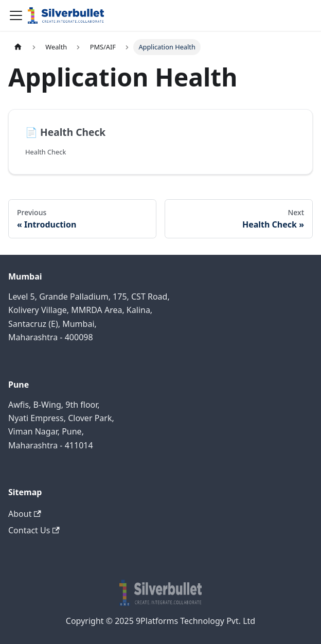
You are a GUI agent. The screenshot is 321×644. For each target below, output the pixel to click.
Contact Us (34, 530)
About (25, 514)
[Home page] (18, 47)
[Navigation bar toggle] (16, 15)
